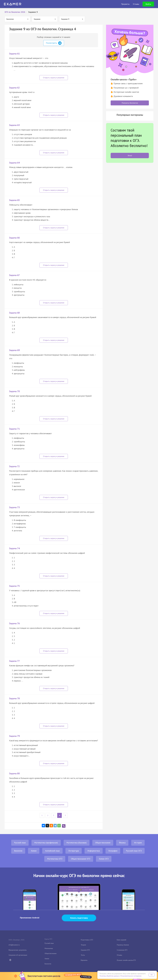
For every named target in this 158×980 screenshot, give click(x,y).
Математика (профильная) (46, 843)
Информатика (94, 851)
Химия (34, 851)
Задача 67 (14, 275)
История (138, 843)
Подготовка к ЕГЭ (87, 940)
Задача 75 (14, 586)
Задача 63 (14, 125)
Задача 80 (14, 773)
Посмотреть (54, 43)
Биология (18, 851)
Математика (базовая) (77, 843)
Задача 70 (14, 391)
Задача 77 (14, 661)
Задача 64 (14, 163)
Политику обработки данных (109, 976)
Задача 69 (14, 350)
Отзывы (119, 955)
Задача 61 (14, 54)
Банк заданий (122, 940)
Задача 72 (14, 466)
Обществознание (103, 843)
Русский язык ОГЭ (134, 851)
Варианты (84, 960)
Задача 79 (14, 736)
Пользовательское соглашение (131, 976)
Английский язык (52, 851)
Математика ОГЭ (55, 859)
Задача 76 (14, 623)
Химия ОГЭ (104, 859)
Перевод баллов (123, 945)
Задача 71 (14, 429)
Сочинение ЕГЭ (122, 950)
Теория (83, 945)
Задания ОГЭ (85, 950)
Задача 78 (14, 698)
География (113, 851)
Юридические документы (18, 950)
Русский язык (20, 843)
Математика (49, 948)
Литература (74, 851)
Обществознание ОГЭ (81, 859)
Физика (122, 843)
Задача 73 (14, 507)
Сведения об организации (18, 955)
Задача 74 (14, 548)
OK (152, 975)
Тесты (83, 955)
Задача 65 (14, 200)
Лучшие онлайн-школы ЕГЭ (126, 960)
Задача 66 (14, 238)
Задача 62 (14, 88)
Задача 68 (14, 313)
